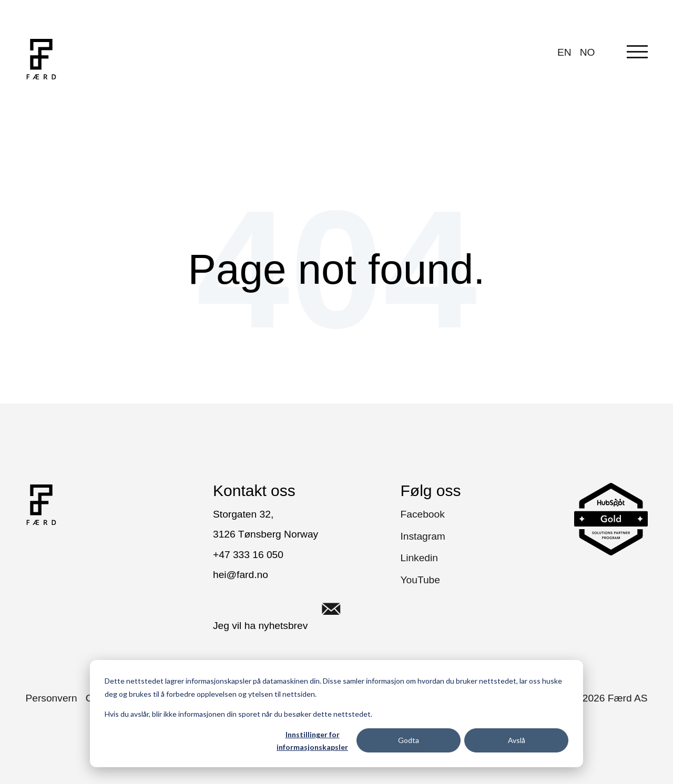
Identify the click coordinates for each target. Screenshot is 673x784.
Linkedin (419, 558)
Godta (409, 740)
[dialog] (336, 714)
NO (588, 52)
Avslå (517, 740)
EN (564, 52)
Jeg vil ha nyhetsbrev (284, 609)
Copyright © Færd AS (588, 698)
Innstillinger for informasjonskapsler (312, 741)
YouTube (420, 580)
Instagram (423, 536)
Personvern (52, 698)
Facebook (423, 514)
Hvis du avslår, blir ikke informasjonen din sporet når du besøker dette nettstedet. (238, 714)
